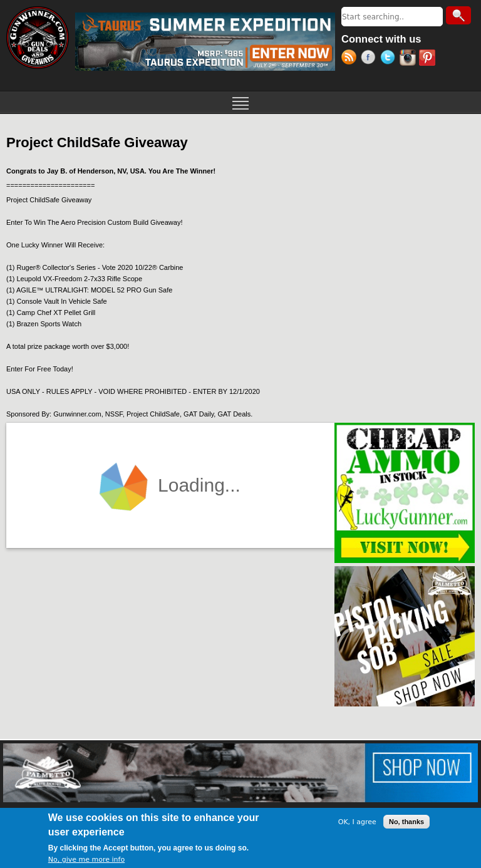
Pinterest (429, 59)
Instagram (409, 59)
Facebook (370, 59)
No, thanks (406, 822)
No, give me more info (86, 860)
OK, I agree (357, 822)
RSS (351, 59)
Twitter (390, 59)
